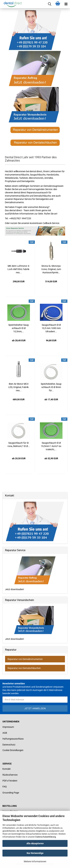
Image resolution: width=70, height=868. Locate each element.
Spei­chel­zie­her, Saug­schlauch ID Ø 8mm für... (51, 387)
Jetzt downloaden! (31, 574)
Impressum (8, 727)
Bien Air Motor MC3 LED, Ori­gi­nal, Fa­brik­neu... (19, 387)
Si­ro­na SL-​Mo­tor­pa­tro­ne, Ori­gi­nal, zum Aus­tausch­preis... (51, 269)
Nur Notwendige (35, 853)
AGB (5, 733)
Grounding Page (11, 793)
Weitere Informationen (35, 861)
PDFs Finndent (10, 781)
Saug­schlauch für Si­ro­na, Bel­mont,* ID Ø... (19, 444)
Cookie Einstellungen (13, 750)
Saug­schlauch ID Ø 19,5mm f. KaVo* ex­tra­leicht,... (51, 446)
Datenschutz (9, 745)
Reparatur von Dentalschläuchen (24, 668)
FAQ (5, 787)
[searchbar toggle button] (50, 4)
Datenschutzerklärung (46, 837)
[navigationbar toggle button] (66, 4)
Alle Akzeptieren (35, 843)
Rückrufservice (10, 775)
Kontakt (7, 769)
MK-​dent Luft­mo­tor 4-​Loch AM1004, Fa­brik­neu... (19, 269)
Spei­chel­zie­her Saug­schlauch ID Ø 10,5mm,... (19, 328)
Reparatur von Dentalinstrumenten (25, 659)
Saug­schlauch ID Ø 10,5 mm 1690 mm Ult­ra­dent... (51, 328)
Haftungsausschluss (13, 739)
